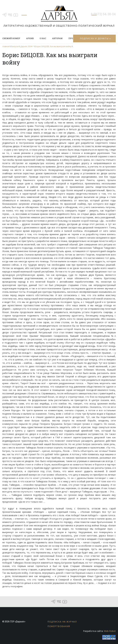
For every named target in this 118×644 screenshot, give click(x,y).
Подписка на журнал (62, 622)
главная (6, 46)
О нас (43, 38)
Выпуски (15, 46)
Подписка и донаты (94, 38)
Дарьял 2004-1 (27, 46)
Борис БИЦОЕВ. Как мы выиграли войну (53, 46)
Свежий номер (11, 38)
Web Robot (110, 631)
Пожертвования (59, 626)
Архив (30, 38)
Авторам (57, 38)
